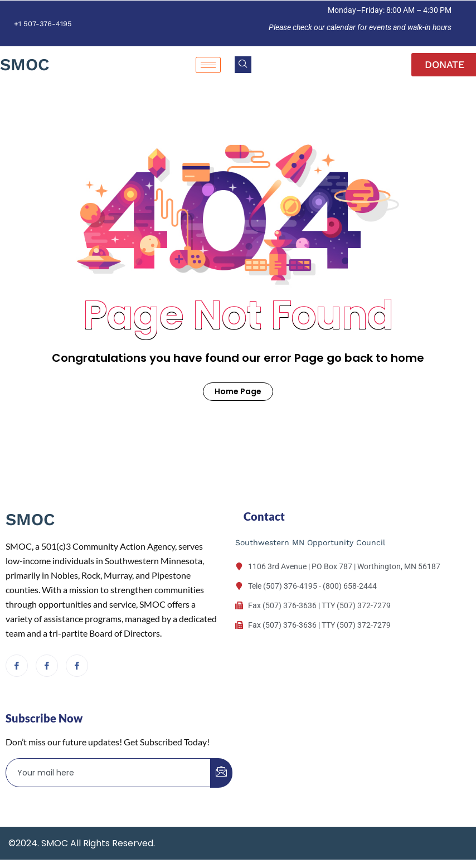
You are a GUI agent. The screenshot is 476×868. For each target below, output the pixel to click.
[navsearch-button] (243, 65)
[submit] (221, 773)
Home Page (238, 391)
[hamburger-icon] (208, 65)
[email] (108, 773)
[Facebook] (17, 666)
